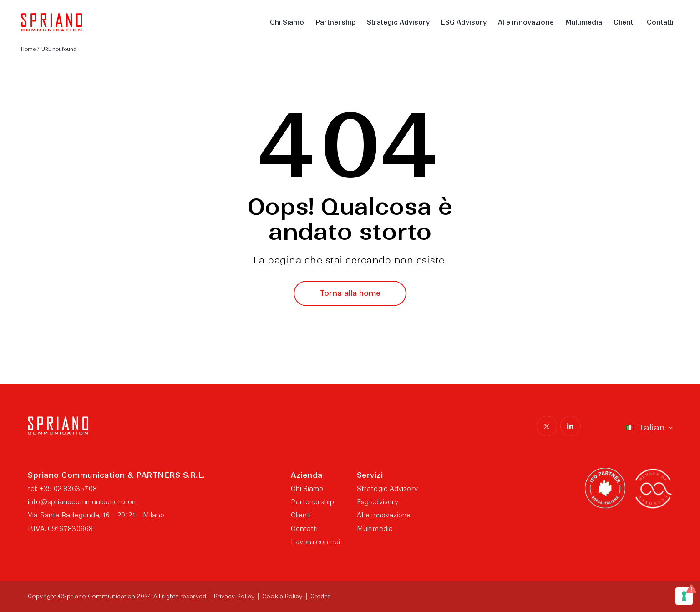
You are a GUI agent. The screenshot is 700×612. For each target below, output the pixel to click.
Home (28, 49)
